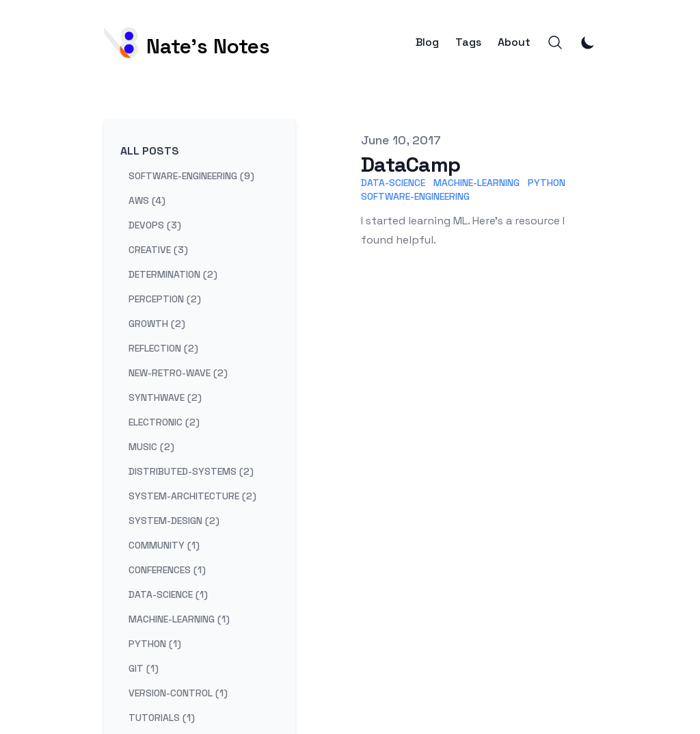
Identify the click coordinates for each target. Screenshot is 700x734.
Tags (468, 42)
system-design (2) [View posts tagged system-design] (174, 521)
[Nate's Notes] (187, 43)
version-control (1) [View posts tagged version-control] (178, 693)
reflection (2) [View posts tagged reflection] (163, 348)
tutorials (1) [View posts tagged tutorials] (162, 718)
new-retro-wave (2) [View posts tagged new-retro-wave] (178, 373)
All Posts (150, 151)
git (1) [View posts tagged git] (144, 668)
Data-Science (393, 183)
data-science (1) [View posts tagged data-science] (168, 594)
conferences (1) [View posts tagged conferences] (167, 570)
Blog (427, 42)
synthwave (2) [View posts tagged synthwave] (165, 397)
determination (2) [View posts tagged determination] (173, 274)
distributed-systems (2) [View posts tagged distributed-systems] (191, 471)
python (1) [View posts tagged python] (155, 644)
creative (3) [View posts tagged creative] (158, 250)
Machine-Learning (476, 183)
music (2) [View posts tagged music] (151, 447)
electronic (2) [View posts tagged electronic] (164, 422)
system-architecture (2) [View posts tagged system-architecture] (192, 496)
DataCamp (410, 165)
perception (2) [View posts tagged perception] (165, 299)
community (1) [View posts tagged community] (164, 545)
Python (547, 183)
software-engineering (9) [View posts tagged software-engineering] (191, 176)
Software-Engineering (415, 196)
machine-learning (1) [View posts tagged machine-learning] (179, 619)
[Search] (555, 42)
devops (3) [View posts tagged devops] (155, 225)
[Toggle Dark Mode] (588, 42)
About (514, 42)
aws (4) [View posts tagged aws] (147, 200)
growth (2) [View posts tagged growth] (157, 324)
